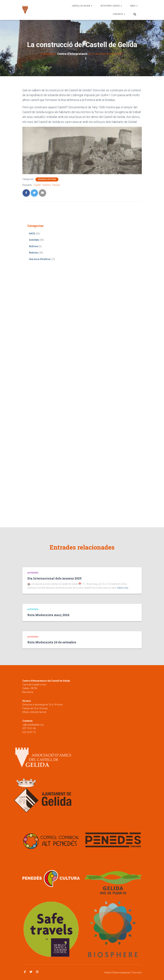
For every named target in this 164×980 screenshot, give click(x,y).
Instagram (37, 972)
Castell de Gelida (82, 6)
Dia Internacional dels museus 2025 (54, 578)
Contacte (119, 14)
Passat (56, 185)
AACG (134, 6)
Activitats (34, 240)
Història (46, 185)
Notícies (34, 246)
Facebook (25, 972)
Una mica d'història (47, 179)
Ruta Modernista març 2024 (48, 615)
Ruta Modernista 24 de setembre (52, 642)
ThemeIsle (136, 973)
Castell (37, 185)
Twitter (31, 972)
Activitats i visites (111, 6)
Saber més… (123, 588)
